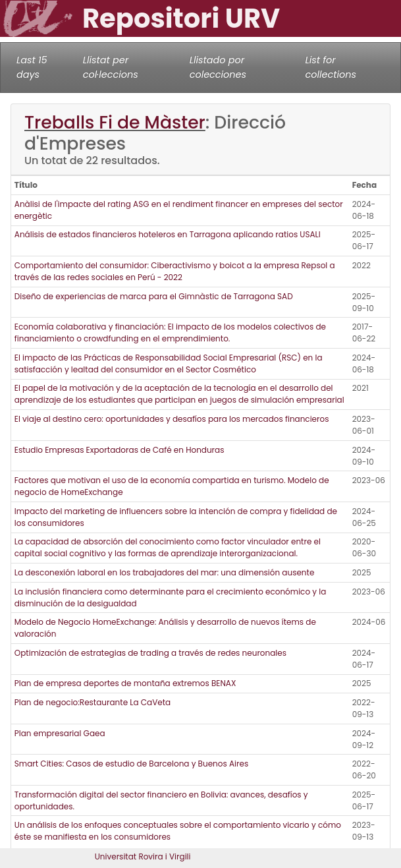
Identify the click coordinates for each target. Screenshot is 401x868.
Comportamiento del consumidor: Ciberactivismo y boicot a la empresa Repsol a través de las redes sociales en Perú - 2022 (175, 271)
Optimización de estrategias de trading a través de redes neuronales (150, 653)
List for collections (331, 67)
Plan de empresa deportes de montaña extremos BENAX (125, 683)
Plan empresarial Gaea (60, 733)
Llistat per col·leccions (111, 67)
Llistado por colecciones (218, 67)
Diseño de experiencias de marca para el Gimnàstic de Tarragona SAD (154, 296)
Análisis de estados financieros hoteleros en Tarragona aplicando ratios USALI (168, 234)
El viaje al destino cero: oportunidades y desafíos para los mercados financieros (172, 419)
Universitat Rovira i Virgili (143, 856)
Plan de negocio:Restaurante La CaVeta (93, 702)
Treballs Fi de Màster (115, 122)
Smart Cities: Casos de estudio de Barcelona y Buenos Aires (131, 764)
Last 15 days (32, 67)
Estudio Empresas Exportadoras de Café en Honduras (120, 450)
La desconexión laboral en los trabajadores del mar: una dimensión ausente (165, 572)
